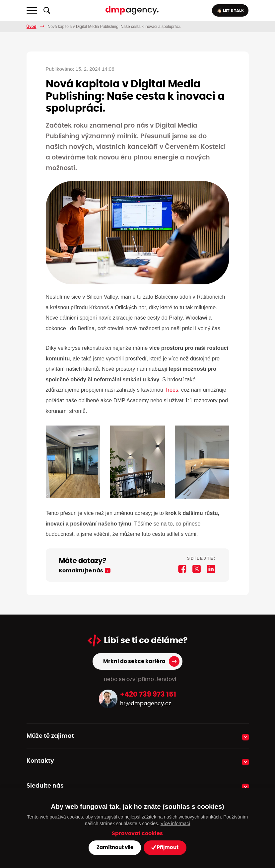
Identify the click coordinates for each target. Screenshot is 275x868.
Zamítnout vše (116, 847)
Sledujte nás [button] (44, 775)
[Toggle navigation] (32, 11)
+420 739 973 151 (148, 684)
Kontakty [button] (39, 750)
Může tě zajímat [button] (48, 725)
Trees (171, 379)
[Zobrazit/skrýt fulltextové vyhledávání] (47, 11)
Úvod (32, 27)
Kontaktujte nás (78, 560)
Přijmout (163, 847)
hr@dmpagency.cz (143, 693)
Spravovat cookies (137, 834)
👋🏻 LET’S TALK (229, 11)
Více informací (175, 823)
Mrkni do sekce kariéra (135, 651)
